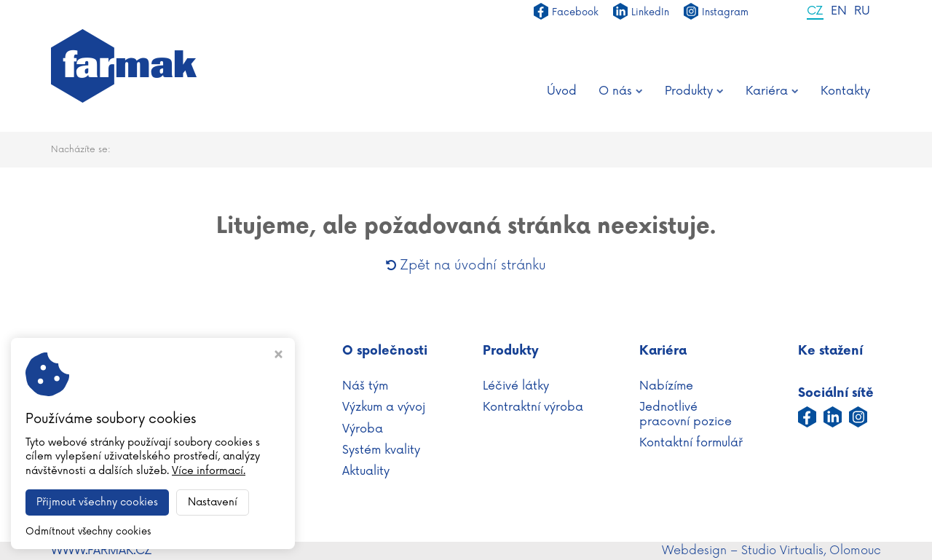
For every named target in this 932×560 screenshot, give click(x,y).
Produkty (694, 91)
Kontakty (845, 91)
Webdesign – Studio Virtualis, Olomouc (771, 551)
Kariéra (772, 91)
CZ (815, 12)
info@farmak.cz (136, 486)
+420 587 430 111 (125, 469)
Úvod (562, 91)
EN (839, 12)
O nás (621, 91)
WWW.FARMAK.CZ (102, 551)
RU (862, 12)
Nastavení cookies (103, 502)
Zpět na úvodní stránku (466, 265)
